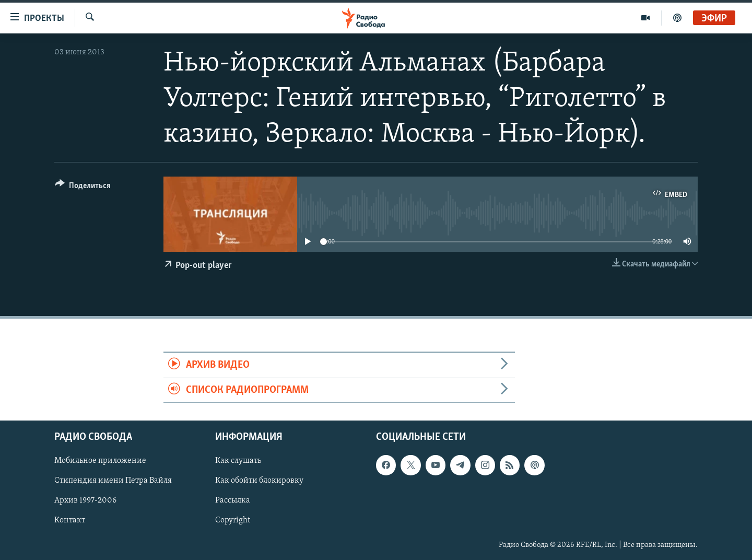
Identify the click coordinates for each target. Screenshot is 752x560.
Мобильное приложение (100, 461)
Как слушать (238, 461)
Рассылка (233, 500)
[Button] (83, 187)
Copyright (233, 520)
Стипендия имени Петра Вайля (113, 481)
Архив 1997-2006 (85, 500)
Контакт (70, 520)
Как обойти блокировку (259, 481)
